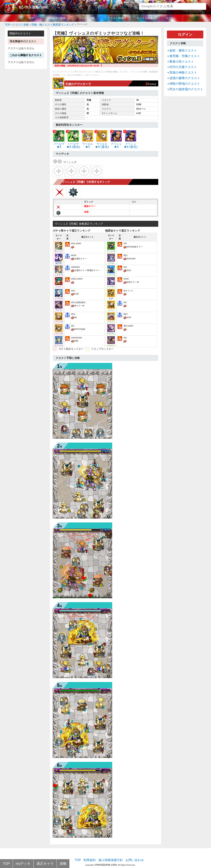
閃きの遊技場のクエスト (183, 80)
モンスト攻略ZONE (30, 7)
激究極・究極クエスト (182, 53)
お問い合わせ (131, 854)
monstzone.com (106, 857)
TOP (31, 18)
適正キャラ (39, 864)
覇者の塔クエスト (179, 57)
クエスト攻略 (87, 18)
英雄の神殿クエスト (181, 66)
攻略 (54, 864)
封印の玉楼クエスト (181, 62)
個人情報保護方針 (111, 854)
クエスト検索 (116, 18)
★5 (59, 143)
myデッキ (20, 864)
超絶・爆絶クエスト (181, 48)
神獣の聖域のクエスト (182, 75)
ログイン (171, 18)
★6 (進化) (72, 143)
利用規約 (93, 854)
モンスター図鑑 (56, 18)
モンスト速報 (145, 18)
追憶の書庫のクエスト (182, 71)
